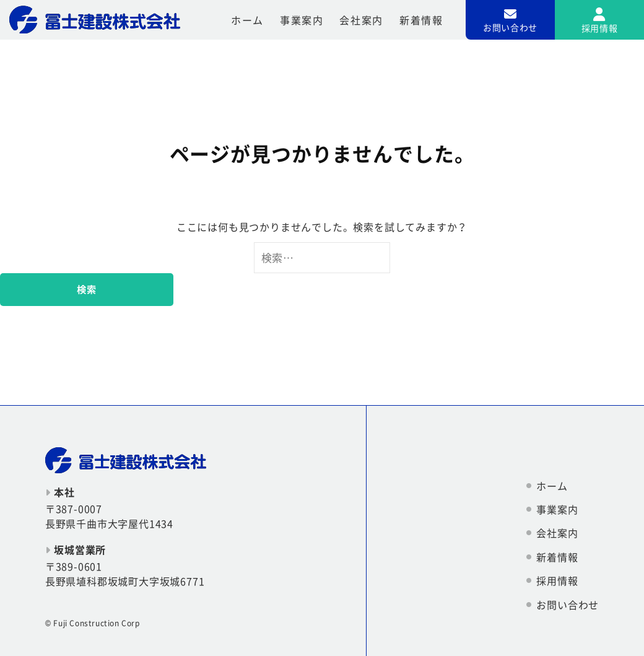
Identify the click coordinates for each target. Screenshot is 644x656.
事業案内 (302, 20)
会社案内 (361, 20)
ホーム (247, 20)
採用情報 (557, 580)
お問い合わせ (568, 605)
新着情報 (421, 20)
